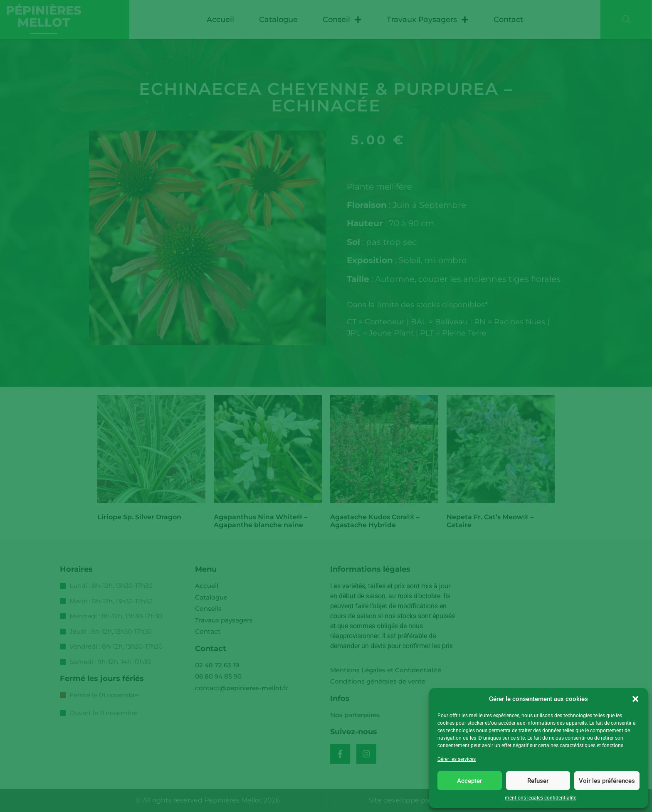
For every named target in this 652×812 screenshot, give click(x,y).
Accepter (469, 781)
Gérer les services (457, 759)
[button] (635, 699)
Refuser (538, 781)
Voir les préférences (607, 781)
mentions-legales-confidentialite (541, 798)
